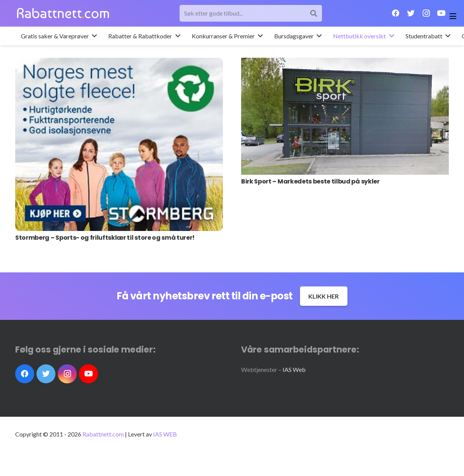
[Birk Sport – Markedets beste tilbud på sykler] (345, 116)
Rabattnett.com (103, 434)
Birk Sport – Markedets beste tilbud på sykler (310, 181)
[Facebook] (396, 13)
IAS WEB (165, 434)
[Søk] (314, 13)
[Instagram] (426, 13)
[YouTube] (441, 13)
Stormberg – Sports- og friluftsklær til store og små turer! (105, 238)
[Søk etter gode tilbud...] (251, 13)
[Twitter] (411, 13)
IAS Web (294, 369)
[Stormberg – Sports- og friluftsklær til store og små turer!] (119, 144)
